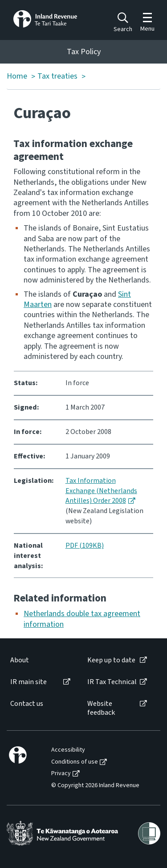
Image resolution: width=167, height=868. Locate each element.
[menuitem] (40, 660)
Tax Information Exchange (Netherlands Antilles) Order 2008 (101, 491)
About (20, 660)
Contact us (27, 704)
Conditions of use (75, 762)
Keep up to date (111, 660)
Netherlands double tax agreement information (82, 619)
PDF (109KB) (85, 545)
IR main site (29, 682)
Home (17, 76)
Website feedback (101, 708)
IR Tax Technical (112, 682)
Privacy (61, 774)
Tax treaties (57, 76)
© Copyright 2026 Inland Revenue (95, 786)
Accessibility (68, 750)
